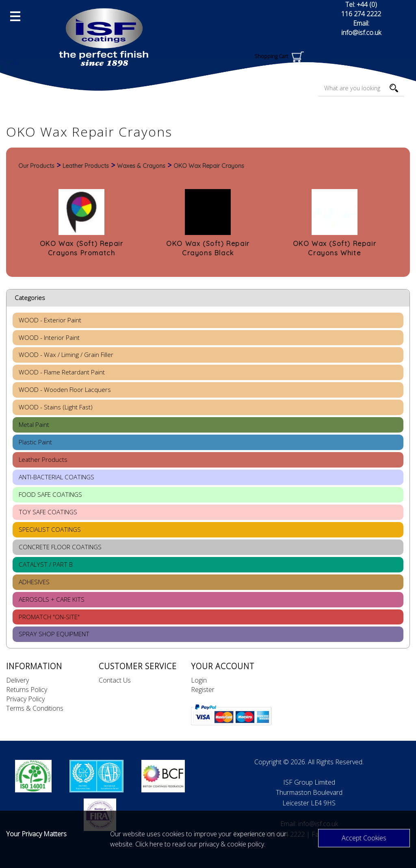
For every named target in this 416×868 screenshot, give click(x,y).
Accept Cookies (364, 838)
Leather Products (86, 166)
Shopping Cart (279, 56)
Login (199, 680)
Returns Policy (27, 690)
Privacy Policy (25, 699)
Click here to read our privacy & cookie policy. (200, 844)
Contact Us (115, 680)
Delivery (17, 680)
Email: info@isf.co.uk (361, 28)
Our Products (36, 166)
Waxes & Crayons (141, 166)
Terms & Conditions (35, 708)
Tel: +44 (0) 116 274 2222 (361, 9)
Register (203, 690)
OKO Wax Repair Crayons (209, 166)
